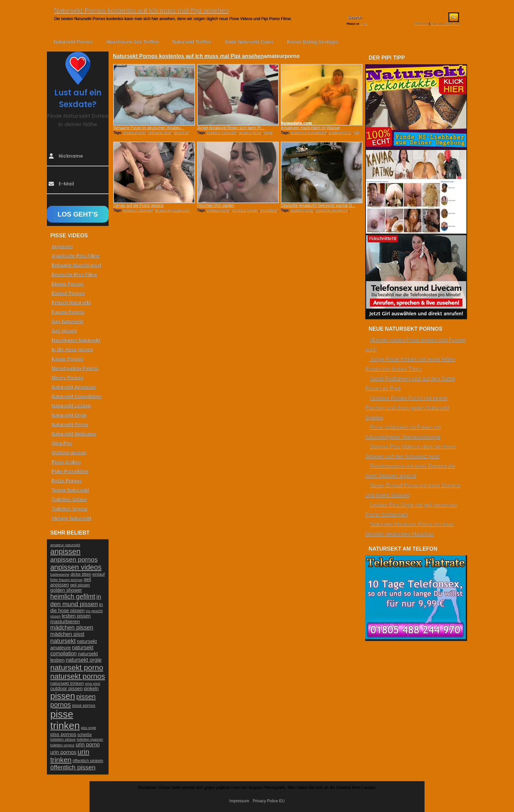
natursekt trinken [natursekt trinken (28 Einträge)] (67, 683)
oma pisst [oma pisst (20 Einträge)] (92, 683)
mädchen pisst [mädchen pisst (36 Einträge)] (67, 634)
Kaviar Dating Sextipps (313, 42)
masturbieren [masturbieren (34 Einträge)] (65, 621)
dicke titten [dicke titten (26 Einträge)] (81, 574)
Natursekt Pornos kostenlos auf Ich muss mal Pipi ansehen (141, 10)
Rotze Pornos (67, 481)
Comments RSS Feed (445, 24)
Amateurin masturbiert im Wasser (311, 128)
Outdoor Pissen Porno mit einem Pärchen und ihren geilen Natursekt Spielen (407, 408)
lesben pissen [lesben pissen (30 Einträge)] (76, 616)
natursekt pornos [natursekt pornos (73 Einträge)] (78, 676)
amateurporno (135, 133)
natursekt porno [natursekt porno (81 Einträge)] (77, 667)
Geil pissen (64, 331)
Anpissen (62, 246)
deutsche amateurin (332, 210)
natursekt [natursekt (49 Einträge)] (63, 641)
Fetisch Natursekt (71, 303)
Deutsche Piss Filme (74, 274)
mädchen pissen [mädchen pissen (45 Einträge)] (72, 628)
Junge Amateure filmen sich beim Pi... (231, 128)
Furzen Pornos (68, 312)
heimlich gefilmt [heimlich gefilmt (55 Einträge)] (73, 596)
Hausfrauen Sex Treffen (133, 42)
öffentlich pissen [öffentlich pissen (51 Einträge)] (73, 767)
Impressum (239, 801)
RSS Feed (422, 24)
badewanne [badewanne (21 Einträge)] (60, 574)
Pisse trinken (66, 462)
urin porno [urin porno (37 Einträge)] (88, 745)
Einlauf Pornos (68, 293)
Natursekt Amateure (74, 387)
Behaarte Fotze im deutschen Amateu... (149, 128)
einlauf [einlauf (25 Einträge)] (99, 574)
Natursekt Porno (70, 424)
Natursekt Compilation (77, 396)
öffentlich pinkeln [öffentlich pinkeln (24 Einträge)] (88, 761)
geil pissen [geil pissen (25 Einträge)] (80, 585)
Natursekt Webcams (74, 434)
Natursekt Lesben (71, 406)
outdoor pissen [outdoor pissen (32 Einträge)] (67, 688)
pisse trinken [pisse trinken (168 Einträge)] (65, 720)
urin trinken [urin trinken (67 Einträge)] (70, 756)
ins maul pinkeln (245, 210)
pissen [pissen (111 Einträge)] (63, 696)
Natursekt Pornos (73, 42)
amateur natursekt (222, 133)
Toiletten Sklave (69, 499)
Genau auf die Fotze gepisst (138, 206)
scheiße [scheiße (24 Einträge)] (85, 735)
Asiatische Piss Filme (76, 256)
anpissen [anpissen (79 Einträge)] (65, 551)
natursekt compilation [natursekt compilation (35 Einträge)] (72, 651)
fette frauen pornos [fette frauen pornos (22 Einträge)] (66, 580)
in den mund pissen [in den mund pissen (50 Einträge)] (76, 600)
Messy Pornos (68, 378)
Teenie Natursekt (70, 490)
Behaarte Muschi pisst (77, 265)
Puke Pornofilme (70, 471)
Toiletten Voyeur (70, 509)
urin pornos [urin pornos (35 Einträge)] (63, 752)
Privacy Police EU (269, 801)
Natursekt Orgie (69, 415)
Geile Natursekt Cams (249, 42)
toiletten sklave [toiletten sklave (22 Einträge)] (63, 739)
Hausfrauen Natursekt (76, 340)
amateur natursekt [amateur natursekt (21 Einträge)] (65, 545)
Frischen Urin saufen (216, 206)
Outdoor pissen (69, 453)
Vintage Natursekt (72, 518)
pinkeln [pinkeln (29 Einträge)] (91, 688)
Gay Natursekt (68, 321)
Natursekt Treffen (192, 42)
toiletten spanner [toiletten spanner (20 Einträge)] (90, 739)
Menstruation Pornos (75, 368)
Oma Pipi (62, 443)
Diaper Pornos (68, 284)
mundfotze (269, 210)
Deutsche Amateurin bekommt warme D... (318, 206)
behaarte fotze (160, 133)
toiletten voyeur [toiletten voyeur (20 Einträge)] (62, 745)
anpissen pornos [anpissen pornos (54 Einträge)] (74, 559)
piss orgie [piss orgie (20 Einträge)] (88, 728)
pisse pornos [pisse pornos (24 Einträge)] (84, 706)
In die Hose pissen (72, 349)
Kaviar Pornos (68, 359)
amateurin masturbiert (308, 133)
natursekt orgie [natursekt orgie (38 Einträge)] (84, 660)
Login (364, 24)
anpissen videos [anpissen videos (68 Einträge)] (76, 567)
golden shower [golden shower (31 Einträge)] (66, 590)
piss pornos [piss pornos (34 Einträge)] (63, 734)
